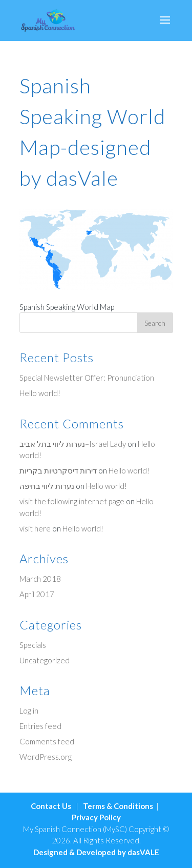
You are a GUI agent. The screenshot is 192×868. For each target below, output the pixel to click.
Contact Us (51, 806)
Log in (29, 711)
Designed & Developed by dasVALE (96, 852)
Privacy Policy (96, 817)
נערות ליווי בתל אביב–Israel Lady (73, 444)
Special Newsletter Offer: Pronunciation (87, 378)
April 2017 (37, 594)
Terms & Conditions (118, 806)
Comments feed (47, 741)
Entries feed (40, 726)
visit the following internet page (72, 501)
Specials (33, 645)
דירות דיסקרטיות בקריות (58, 470)
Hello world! (40, 393)
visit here (35, 528)
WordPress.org (46, 757)
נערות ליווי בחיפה (47, 486)
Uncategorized (45, 660)
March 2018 (40, 579)
